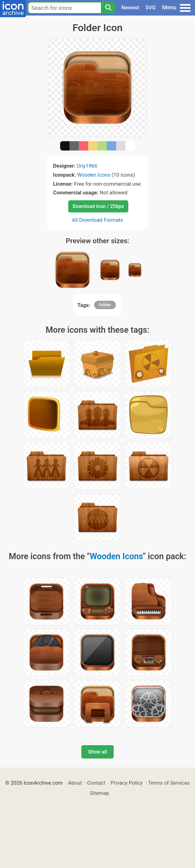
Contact (96, 783)
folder (105, 305)
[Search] (108, 8)
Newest (130, 7)
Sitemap (100, 793)
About (75, 783)
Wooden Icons (94, 175)
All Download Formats (98, 220)
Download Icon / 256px (98, 206)
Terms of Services (169, 783)
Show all (97, 752)
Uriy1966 (87, 166)
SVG (151, 7)
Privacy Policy (127, 783)
